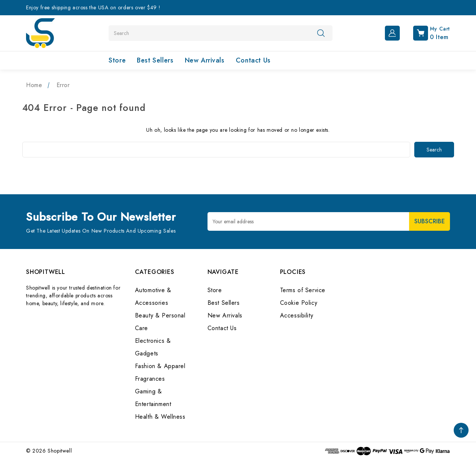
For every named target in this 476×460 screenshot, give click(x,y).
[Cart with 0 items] (426, 32)
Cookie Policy (299, 303)
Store (117, 60)
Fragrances (150, 379)
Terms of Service (303, 290)
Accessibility (297, 315)
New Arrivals (205, 60)
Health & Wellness (160, 417)
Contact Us (253, 60)
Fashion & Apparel (160, 366)
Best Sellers (155, 60)
